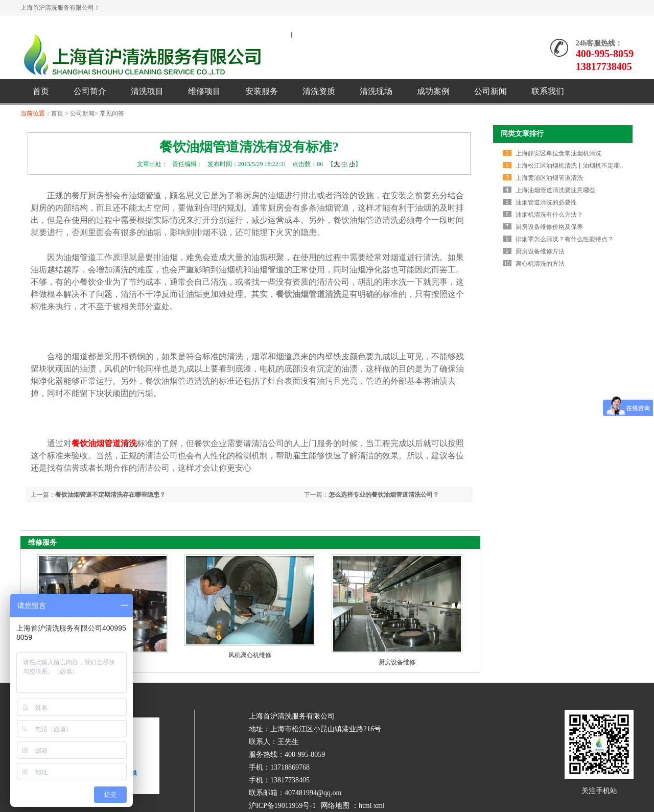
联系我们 (548, 91)
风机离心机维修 (250, 655)
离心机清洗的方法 (540, 264)
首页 (41, 91)
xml (379, 806)
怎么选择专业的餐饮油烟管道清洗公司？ (384, 495)
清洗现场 (376, 91)
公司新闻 (491, 91)
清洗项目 (147, 91)
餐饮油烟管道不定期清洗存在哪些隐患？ (110, 495)
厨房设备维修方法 (540, 251)
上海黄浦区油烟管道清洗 (549, 178)
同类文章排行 (522, 134)
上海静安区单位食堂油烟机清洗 (558, 153)
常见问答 (112, 113)
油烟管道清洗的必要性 (546, 202)
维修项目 (204, 91)
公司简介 (90, 91)
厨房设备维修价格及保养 (549, 227)
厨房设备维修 (397, 662)
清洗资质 (319, 91)
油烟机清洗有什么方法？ (549, 215)
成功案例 (433, 91)
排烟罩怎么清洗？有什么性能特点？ (565, 239)
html (365, 806)
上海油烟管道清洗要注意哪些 (555, 190)
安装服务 (262, 91)
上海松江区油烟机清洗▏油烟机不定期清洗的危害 (583, 166)
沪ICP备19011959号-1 (282, 806)
